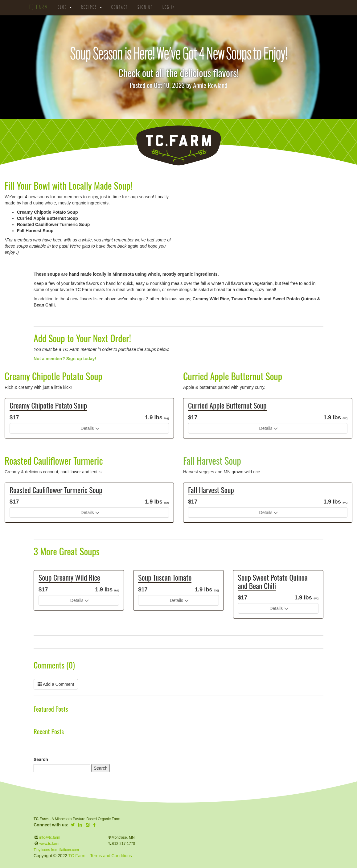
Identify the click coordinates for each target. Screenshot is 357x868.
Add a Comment (56, 684)
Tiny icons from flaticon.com (56, 850)
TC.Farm (39, 8)
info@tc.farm (49, 837)
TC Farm (77, 856)
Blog (65, 8)
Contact (120, 8)
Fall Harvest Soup (212, 461)
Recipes (92, 8)
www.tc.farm (49, 844)
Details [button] (87, 428)
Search (41, 759)
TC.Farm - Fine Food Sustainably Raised (178, 146)
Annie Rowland (210, 85)
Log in (169, 8)
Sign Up (145, 8)
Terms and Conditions (111, 856)
